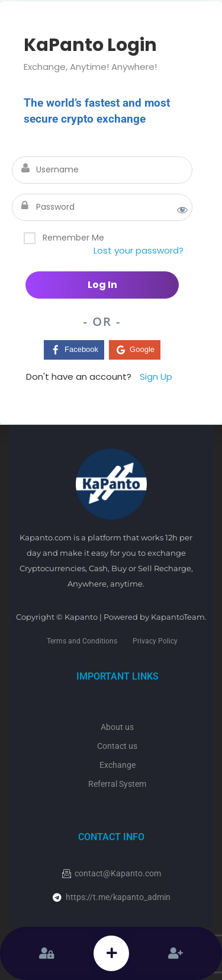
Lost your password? (139, 250)
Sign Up (156, 377)
